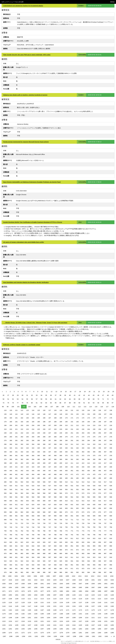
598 (111, 497)
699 (5, 520)
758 (111, 527)
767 (50, 531)
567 (50, 493)
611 (72, 501)
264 (33, 437)
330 (66, 448)
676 (100, 512)
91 (84, 403)
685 (39, 516)
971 (72, 569)
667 (50, 512)
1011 (80, 576)
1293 (43, 636)
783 (27, 535)
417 (105, 463)
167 (50, 418)
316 (100, 444)
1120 (87, 599)
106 (46, 407)
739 (5, 527)
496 (100, 478)
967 (50, 569)
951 (72, 565)
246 (44, 433)
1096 (48, 595)
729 (61, 523)
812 (77, 538)
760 (11, 531)
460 (11, 474)
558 (111, 489)
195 (94, 422)
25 (113, 392)
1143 (4, 606)
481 (16, 478)
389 (61, 459)
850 (66, 546)
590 (66, 497)
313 (83, 444)
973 (83, 569)
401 (16, 463)
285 (39, 440)
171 (72, 418)
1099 (68, 595)
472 (77, 474)
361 (16, 456)
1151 (55, 606)
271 (72, 437)
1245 (80, 625)
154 (89, 414)
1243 (68, 625)
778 (111, 531)
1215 (4, 621)
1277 (55, 633)
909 (61, 557)
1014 (99, 576)
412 (77, 463)
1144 (10, 606)
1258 (48, 629)
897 (105, 553)
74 (3, 403)
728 (55, 523)
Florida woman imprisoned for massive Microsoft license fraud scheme (26, 142)
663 (27, 512)
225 (39, 429)
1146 (23, 606)
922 (22, 561)
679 (5, 516)
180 (11, 422)
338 (111, 448)
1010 (73, 576)
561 (16, 493)
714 (89, 520)
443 (27, 471)
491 (72, 478)
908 (55, 557)
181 (16, 422)
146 (44, 414)
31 (27, 395)
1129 (29, 602)
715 (94, 520)
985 (39, 572)
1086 (99, 591)
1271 (17, 633)
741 (16, 527)
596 (100, 497)
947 (50, 565)
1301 (93, 636)
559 (5, 493)
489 (61, 478)
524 (33, 486)
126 (44, 410)
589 (61, 497)
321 (16, 448)
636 (100, 505)
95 (103, 403)
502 (22, 482)
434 (89, 467)
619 (5, 505)
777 (105, 531)
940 (11, 565)
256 (100, 433)
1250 (112, 625)
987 (50, 572)
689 (61, 516)
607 (50, 501)
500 (11, 482)
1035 (4, 584)
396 (100, 459)
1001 (16, 576)
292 (77, 440)
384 (33, 459)
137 (105, 410)
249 (61, 433)
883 (27, 553)
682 (22, 516)
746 (44, 527)
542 (22, 489)
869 (61, 550)
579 (5, 497)
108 (57, 407)
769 (61, 531)
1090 (10, 595)
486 (44, 478)
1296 (62, 636)
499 (5, 482)
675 (94, 512)
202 (22, 425)
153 (83, 414)
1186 (48, 614)
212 (77, 425)
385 (39, 459)
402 (22, 463)
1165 (29, 610)
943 (27, 565)
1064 (74, 587)
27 (8, 395)
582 (22, 497)
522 (22, 486)
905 (39, 557)
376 (100, 456)
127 (50, 410)
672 (77, 512)
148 (55, 414)
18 (80, 392)
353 (83, 452)
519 (5, 486)
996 (100, 572)
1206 (61, 618)
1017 (4, 580)
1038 (23, 584)
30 (22, 395)
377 (105, 456)
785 (39, 535)
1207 (68, 618)
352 (77, 452)
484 (33, 478)
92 (89, 403)
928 (55, 561)
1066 (87, 587)
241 (16, 433)
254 (89, 433)
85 (56, 403)
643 (27, 508)
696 (100, 516)
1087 (106, 591)
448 (55, 471)
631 (72, 505)
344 (33, 452)
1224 (61, 621)
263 (27, 437)
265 (39, 437)
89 (75, 403)
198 (111, 422)
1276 (48, 633)
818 (111, 538)
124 (33, 410)
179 (5, 422)
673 (83, 512)
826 (44, 542)
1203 (42, 618)
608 (55, 501)
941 (16, 565)
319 (5, 448)
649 (61, 508)
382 (22, 459)
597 (105, 497)
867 (50, 550)
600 (11, 501)
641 (16, 508)
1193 (93, 614)
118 (113, 407)
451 (72, 471)
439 (5, 471)
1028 (74, 580)
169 (61, 418)
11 (47, 392)
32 (32, 395)
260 (11, 437)
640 (11, 508)
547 (50, 489)
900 (11, 557)
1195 (106, 614)
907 (50, 557)
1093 (29, 595)
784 (33, 535)
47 (103, 395)
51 (8, 399)
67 (84, 399)
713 (83, 520)
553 (83, 489)
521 (16, 486)
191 (72, 422)
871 (72, 550)
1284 (99, 633)
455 (94, 471)
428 (55, 467)
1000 (10, 576)
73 (113, 399)
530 (66, 486)
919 (5, 561)
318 (111, 444)
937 (105, 561)
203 (27, 425)
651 (72, 508)
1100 (74, 595)
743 (27, 527)
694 (89, 516)
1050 (99, 584)
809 (61, 538)
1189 (68, 614)
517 (105, 482)
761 (16, 531)
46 (98, 395)
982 (22, 572)
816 (100, 538)
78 (22, 403)
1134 (61, 602)
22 (99, 392)
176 (100, 418)
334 (89, 448)
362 (22, 456)
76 (13, 403)
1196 (112, 614)
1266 (99, 629)
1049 (93, 584)
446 (44, 471)
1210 (87, 618)
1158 (99, 606)
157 (105, 414)
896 (100, 553)
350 (66, 452)
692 (77, 516)
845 (39, 546)
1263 (80, 629)
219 (5, 429)
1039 (29, 584)
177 (105, 418)
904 (33, 557)
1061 (55, 587)
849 (61, 546)
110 (68, 407)
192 (77, 422)
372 (77, 456)
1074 (23, 591)
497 (105, 478)
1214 (112, 618)
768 (55, 531)
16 (71, 392)
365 (39, 456)
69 (94, 399)
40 (70, 395)
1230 (99, 621)
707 (50, 520)
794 (89, 535)
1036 (10, 584)
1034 (112, 580)
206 (44, 425)
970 (66, 569)
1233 (4, 625)
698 (111, 516)
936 (100, 561)
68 (89, 399)
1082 (74, 591)
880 (11, 553)
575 (94, 493)
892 (77, 553)
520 (11, 486)
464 (33, 474)
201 (16, 425)
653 (83, 508)
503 (27, 482)
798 (111, 535)
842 (22, 546)
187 (50, 422)
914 (89, 557)
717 (105, 520)
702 (22, 520)
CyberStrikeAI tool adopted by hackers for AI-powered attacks (23, 6)
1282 (87, 633)
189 (61, 422)
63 (65, 399)
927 (50, 561)
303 (27, 444)
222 (22, 429)
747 (50, 527)
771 (72, 531)
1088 (112, 591)
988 (55, 572)
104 (35, 407)
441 (16, 471)
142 (22, 414)
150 (66, 414)
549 (61, 489)
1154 (74, 606)
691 (72, 516)
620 (11, 505)
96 (108, 403)
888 (55, 553)
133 (83, 410)
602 (22, 501)
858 (111, 546)
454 (89, 471)
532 (77, 486)
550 (66, 489)
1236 (23, 625)
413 (83, 463)
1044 (61, 584)
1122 (99, 599)
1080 (61, 591)
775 (94, 531)
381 (16, 459)
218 (111, 425)
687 (50, 516)
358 (111, 452)
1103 (93, 595)
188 (55, 422)
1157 (93, 606)
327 (50, 448)
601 (16, 501)
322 (22, 448)
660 (11, 512)
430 (66, 467)
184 (33, 422)
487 (50, 478)
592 (77, 497)
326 (44, 448)
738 (111, 523)
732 (77, 523)
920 (11, 561)
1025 (55, 580)
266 (44, 437)
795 (94, 535)
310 (66, 444)
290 (66, 440)
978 (111, 569)
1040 (36, 584)
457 (105, 471)
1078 (48, 591)
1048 (87, 584)
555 (94, 489)
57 (37, 399)
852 (77, 546)
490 (66, 478)
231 (72, 429)
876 (100, 550)
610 (66, 501)
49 (113, 395)
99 (8, 407)
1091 (17, 595)
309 (61, 444)
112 (79, 407)
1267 (106, 629)
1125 (4, 602)
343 (27, 452)
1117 (68, 599)
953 (83, 565)
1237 (29, 625)
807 (50, 538)
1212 (99, 618)
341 (16, 452)
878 (111, 550)
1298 (74, 636)
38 (60, 395)
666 (44, 512)
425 (39, 467)
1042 (48, 584)
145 (39, 414)
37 (56, 395)
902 (22, 557)
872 (77, 550)
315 (94, 444)
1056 (23, 587)
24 (108, 392)
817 (105, 538)
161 (16, 418)
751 (72, 527)
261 (16, 437)
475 (94, 474)
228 (55, 429)
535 (94, 486)
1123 (106, 599)
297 (105, 440)
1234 (10, 625)
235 (94, 429)
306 (44, 444)
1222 (48, 621)
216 (100, 425)
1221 (42, 621)
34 (41, 395)
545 (39, 489)
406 (44, 463)
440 (11, 471)
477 (105, 474)
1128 (23, 602)
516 (100, 482)
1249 (106, 625)
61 (56, 399)
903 (27, 557)
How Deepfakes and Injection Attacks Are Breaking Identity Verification (26, 282)
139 (5, 414)
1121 (93, 599)
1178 (112, 610)
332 (77, 448)
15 (66, 392)
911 (72, 557)
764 (33, 531)
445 (39, 471)
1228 (87, 621)
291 (72, 440)
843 (27, 546)
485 (39, 478)
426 (44, 467)
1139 (93, 602)
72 (108, 399)
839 (5, 546)
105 (41, 407)
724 (33, 523)
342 (22, 452)
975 (94, 569)
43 (84, 395)
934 (89, 561)
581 (16, 497)
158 (111, 414)
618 (111, 501)
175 (94, 418)
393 (83, 459)
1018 (10, 580)
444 (33, 471)
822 (22, 542)
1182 (23, 614)
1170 (61, 610)
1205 (55, 618)
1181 (17, 614)
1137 (80, 602)
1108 (10, 599)
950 (66, 565)
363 (27, 456)
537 (105, 486)
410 (66, 463)
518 (111, 482)
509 (61, 482)
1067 (93, 587)
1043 (55, 584)
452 (77, 471)
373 (83, 456)
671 (72, 512)
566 (44, 493)
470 (66, 474)
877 (105, 550)
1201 (29, 618)
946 (44, 565)
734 (89, 523)
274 (89, 437)
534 (89, 486)
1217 (17, 621)
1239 (42, 625)
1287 (4, 636)
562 (22, 493)
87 (65, 403)
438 (111, 467)
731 (72, 523)
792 (77, 535)
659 (5, 512)
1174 (87, 610)
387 (50, 459)
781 (16, 535)
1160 (112, 606)
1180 (10, 614)
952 (77, 565)
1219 (29, 621)
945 (39, 565)
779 (5, 535)
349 (61, 452)
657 (105, 508)
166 (44, 418)
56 (32, 399)
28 (13, 395)
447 (50, 471)
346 (44, 452)
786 (44, 535)
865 (39, 550)
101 (18, 407)
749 (61, 527)
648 (55, 508)
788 (55, 535)
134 (89, 410)
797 (105, 535)
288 (55, 440)
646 (44, 508)
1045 (68, 584)
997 (105, 572)
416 (100, 463)
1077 (42, 591)
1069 (106, 587)
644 (33, 508)
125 (39, 410)
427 (50, 467)
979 (5, 572)
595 (94, 497)
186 (44, 422)
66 (79, 399)
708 (55, 520)
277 (105, 437)
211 (72, 425)
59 (46, 399)
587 (50, 497)
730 (66, 523)
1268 (112, 629)
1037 (17, 584)
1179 (4, 614)
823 (27, 542)
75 (8, 403)
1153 (68, 606)
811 (72, 538)
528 (55, 486)
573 (83, 493)
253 (83, 433)
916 (100, 557)
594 (89, 497)
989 (61, 572)
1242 (61, 625)
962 (22, 569)
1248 (99, 625)
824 (33, 542)
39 (65, 395)
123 (27, 410)
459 (5, 474)
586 (44, 497)
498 (111, 478)
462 (22, 474)
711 (72, 520)
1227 (80, 621)
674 (89, 512)
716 (100, 520)
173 (83, 418)
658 (111, 508)
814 (89, 538)
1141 (106, 602)
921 (16, 561)
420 (11, 467)
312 (77, 444)
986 (44, 572)
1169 (55, 610)
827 (50, 542)
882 (22, 553)
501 (16, 482)
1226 (74, 621)
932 (77, 561)
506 (44, 482)
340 (11, 452)
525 (39, 486)
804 (33, 538)
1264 (87, 629)
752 (77, 527)
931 (72, 561)
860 (11, 550)
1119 (80, 599)
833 (83, 542)
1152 (61, 606)
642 (22, 508)
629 (61, 505)
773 (83, 531)
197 (105, 422)
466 (44, 474)
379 (5, 459)
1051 (106, 584)
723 (27, 523)
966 (44, 569)
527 (50, 486)
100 (13, 407)
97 (113, 403)
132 (77, 410)
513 (83, 482)
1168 (48, 610)
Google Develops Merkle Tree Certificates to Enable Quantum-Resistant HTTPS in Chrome (33, 222)
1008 (61, 576)
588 (55, 497)
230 (66, 429)
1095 (42, 595)
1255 (29, 629)
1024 (48, 580)
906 (44, 557)
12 (52, 392)
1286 (112, 633)
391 (72, 459)
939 (5, 565)
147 (50, 414)
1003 (29, 576)
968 (55, 569)
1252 (10, 629)
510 (66, 482)
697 (105, 516)
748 (55, 527)
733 (83, 523)
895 (94, 553)
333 (83, 448)
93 (94, 403)
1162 (10, 610)
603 (27, 501)
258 (111, 433)
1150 (48, 606)
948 (55, 565)
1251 (4, 629)
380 (11, 459)
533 (83, 486)
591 (72, 497)
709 (61, 520)
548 (55, 489)
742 (22, 527)
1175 (93, 610)
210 (66, 425)
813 (83, 538)
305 (39, 444)
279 (5, 440)
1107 (4, 599)
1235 (17, 625)
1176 (99, 610)
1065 (80, 587)
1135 (68, 602)
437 (105, 467)
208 (55, 425)
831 (72, 542)
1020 (23, 580)
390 (66, 459)
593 (83, 497)
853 (83, 546)
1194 (99, 614)
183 (27, 422)
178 (111, 418)
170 (66, 418)
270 (66, 437)
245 (39, 433)
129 (61, 410)
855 (94, 546)
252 (77, 433)
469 (61, 474)
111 (74, 407)
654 (89, 508)
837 (105, 542)
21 (94, 392)
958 (111, 565)
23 (104, 392)
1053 (4, 587)
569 (61, 493)
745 (39, 527)
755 (94, 527)
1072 (10, 591)
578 (111, 493)
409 (61, 463)
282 (22, 440)
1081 (68, 591)
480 (11, 478)
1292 (36, 636)
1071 (4, 591)
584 (33, 497)
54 (22, 399)
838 (111, 542)
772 (77, 531)
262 (22, 437)
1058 (36, 587)
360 (11, 456)
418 (111, 463)
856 (100, 546)
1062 (61, 587)
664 (33, 512)
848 (55, 546)
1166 (36, 610)
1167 (42, 610)
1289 (17, 636)
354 (89, 452)
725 (39, 523)
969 (61, 569)
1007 (54, 576)
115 (96, 407)
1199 (17, 618)
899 (5, 557)
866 (44, 550)
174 (89, 418)
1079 (55, 591)
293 (83, 440)
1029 (80, 580)
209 (61, 425)
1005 (42, 576)
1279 (68, 633)
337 (105, 448)
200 (11, 425)
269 (61, 437)
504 (33, 482)
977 (105, 569)
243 (27, 433)
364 (33, 456)
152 (77, 414)
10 (42, 392)
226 (44, 429)
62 (60, 399)
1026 (61, 580)
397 (105, 459)
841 (16, 546)
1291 (30, 636)
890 (66, 553)
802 (22, 538)
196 (100, 422)
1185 (42, 614)
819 (5, 542)
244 (33, 433)
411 (72, 463)
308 (55, 444)
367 (50, 456)
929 (61, 561)
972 (77, 569)
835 (94, 542)
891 (72, 553)
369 (61, 456)
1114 (48, 599)
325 (39, 448)
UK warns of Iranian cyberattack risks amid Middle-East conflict (23, 242)
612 (77, 501)
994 (89, 572)
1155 (80, 606)
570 (66, 493)
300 (11, 444)
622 (22, 505)
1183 (29, 614)
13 (56, 392)
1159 (106, 606)
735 (94, 523)
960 (11, 569)
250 (66, 433)
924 (33, 561)
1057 (29, 587)
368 (55, 456)
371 (72, 456)
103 (29, 407)
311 (72, 444)
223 (27, 429)
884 (33, 553)
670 (66, 512)
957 (105, 565)
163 (27, 418)
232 (77, 429)
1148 (36, 606)
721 (16, 523)
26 (3, 395)
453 (83, 471)
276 (100, 437)
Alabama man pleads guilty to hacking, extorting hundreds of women (25, 95)
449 (61, 471)
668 (55, 512)
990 (66, 572)
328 (55, 448)
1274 (36, 633)
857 (105, 546)
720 (11, 523)
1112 (36, 599)
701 (16, 520)
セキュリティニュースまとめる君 (13, 2)
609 (61, 501)
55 (27, 399)
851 (72, 546)
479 (5, 478)
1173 (80, 610)
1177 (106, 610)
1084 (87, 591)
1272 (23, 633)
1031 (93, 580)
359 (5, 456)
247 (50, 433)
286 (44, 440)
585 (39, 497)
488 (55, 478)
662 (22, 512)
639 (5, 508)
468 (55, 474)
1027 (68, 580)
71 (103, 399)
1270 (10, 633)
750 (66, 527)
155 (94, 414)
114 (91, 407)
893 (83, 553)
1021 (29, 580)
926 (44, 561)
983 (27, 572)
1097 (55, 595)
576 (100, 493)
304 (33, 444)
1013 (93, 576)
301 (16, 444)
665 (39, 512)
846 (44, 546)
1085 (93, 591)
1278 (61, 633)
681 (16, 516)
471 (72, 474)
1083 (80, 591)
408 (55, 463)
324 (33, 448)
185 (39, 422)
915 (94, 557)
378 (111, 456)
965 (39, 569)
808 (55, 538)
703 (27, 520)
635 (94, 505)
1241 (55, 625)
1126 (10, 602)
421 (16, 467)
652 (77, 508)
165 (39, 418)
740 (11, 527)
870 (66, 550)
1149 (42, 606)
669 (61, 512)
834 (89, 542)
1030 (87, 580)
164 (33, 418)
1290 (23, 636)
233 (83, 429)
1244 (74, 625)
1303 (106, 636)
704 (33, 520)
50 (3, 399)
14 (61, 392)
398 (111, 459)
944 (33, 565)
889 (61, 553)
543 (27, 489)
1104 (99, 595)
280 (11, 440)
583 (27, 497)
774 (89, 531)
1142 (112, 602)
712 (77, 520)
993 (83, 572)
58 (41, 399)
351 (72, 452)
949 (61, 565)
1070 (112, 587)
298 (111, 440)
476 (100, 474)
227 (50, 429)
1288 (11, 636)
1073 (17, 591)
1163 (17, 610)
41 (75, 395)
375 (94, 456)
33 (37, 395)
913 (83, 557)
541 (16, 489)
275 (94, 437)
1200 (23, 618)
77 (18, 403)
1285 (106, 633)
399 (5, 463)
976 (100, 569)
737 (105, 523)
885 (39, 553)
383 (27, 459)
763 (27, 531)
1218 (23, 621)
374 (89, 456)
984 (33, 572)
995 (94, 572)
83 (46, 403)
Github (112, 2)
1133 (55, 602)
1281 (80, 633)
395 (94, 459)
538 (111, 486)
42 (79, 395)
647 (50, 508)
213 (83, 425)
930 (66, 561)
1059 (42, 587)
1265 (93, 629)
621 (16, 505)
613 (83, 501)
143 (27, 414)
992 (77, 572)
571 (72, 493)
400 (11, 463)
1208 (74, 618)
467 (50, 474)
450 (66, 471)
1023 (42, 580)
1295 (55, 636)
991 (72, 572)
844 (33, 546)
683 (27, 516)
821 (16, 542)
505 (39, 482)
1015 (105, 576)
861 (16, 550)
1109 (17, 599)
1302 (100, 636)
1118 (74, 599)
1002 (23, 576)
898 (111, 553)
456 (100, 471)
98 (3, 407)
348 (55, 452)
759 (5, 531)
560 (11, 493)
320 (11, 448)
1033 (106, 580)
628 (55, 505)
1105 (106, 595)
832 (77, 542)
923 (27, 561)
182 (22, 422)
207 (50, 425)
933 (83, 561)
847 (50, 546)
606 (44, 501)
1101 (80, 595)
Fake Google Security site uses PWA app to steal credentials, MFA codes (27, 55)
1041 (42, 584)
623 (27, 505)
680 (11, 516)
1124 (112, 599)
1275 (42, 633)
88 (70, 403)
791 (72, 535)
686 (44, 516)
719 (5, 523)
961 (16, 569)
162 (22, 418)
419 (5, 467)
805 (39, 538)
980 (11, 572)
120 (11, 410)
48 (108, 395)
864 (33, 550)
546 (44, 489)
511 (72, 482)
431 (72, 467)
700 (11, 520)
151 (72, 414)
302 (22, 444)
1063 (68, 587)
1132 (48, 602)
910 (66, 557)
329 (61, 448)
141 (16, 414)
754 (89, 527)
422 (22, 467)
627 (50, 505)
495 (94, 478)
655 (94, 508)
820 (11, 542)
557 (105, 489)
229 (61, 429)
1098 (61, 595)
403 (27, 463)
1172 (74, 610)
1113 (42, 599)
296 (100, 440)
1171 (68, 610)
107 (52, 407)
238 (111, 429)
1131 (42, 602)
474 (89, 474)
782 (22, 535)
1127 (17, 602)
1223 (55, 621)
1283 (93, 633)
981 (16, 572)
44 (89, 395)
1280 (74, 633)
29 (18, 395)
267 (50, 437)
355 (94, 452)
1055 (17, 587)
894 (89, 553)
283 (27, 440)
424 (33, 467)
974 (89, 569)
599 (5, 501)
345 (39, 452)
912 (77, 557)
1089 (4, 595)
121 (16, 410)
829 (61, 542)
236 (100, 429)
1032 (99, 580)
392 (77, 459)
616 (100, 501)
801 (16, 538)
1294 (49, 636)
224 (33, 429)
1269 (4, 633)
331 (72, 448)
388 (55, 459)
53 (18, 399)
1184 (36, 614)
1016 (112, 576)
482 (22, 478)
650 (66, 508)
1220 (36, 621)
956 (100, 565)
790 (66, 535)
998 (111, 572)
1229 (93, 621)
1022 (36, 580)
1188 (61, 614)
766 (44, 531)
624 (33, 505)
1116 (61, 599)
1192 (87, 614)
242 (22, 433)
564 (33, 493)
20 (90, 392)
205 (39, 425)
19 (85, 392)
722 (22, 523)
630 (66, 505)
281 (16, 440)
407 (50, 463)
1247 (93, 625)
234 (89, 429)
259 (5, 437)
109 (63, 407)
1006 (48, 576)
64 (70, 399)
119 (5, 410)
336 (100, 448)
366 (44, 456)
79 (27, 403)
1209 (80, 618)
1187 (55, 614)
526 (44, 486)
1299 (81, 636)
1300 (87, 636)
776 (100, 531)
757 (105, 527)
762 (22, 531)
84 (51, 403)
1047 (80, 584)
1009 (67, 576)
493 (83, 478)
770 (66, 531)
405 (39, 463)
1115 (55, 599)
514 (89, 482)
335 (94, 448)
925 (39, 561)
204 (33, 425)
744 (33, 527)
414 (89, 463)
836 (100, 542)
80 (32, 403)
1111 (29, 599)
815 (94, 538)
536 (100, 486)
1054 (10, 587)
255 (94, 433)
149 (61, 414)
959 (5, 569)
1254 (23, 629)
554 (89, 489)
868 (55, 550)
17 (75, 392)
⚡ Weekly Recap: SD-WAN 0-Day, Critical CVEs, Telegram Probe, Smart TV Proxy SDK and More (35, 323)
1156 (87, 606)
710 (66, 520)
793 (83, 535)
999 (4, 576)
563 (27, 493)
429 (61, 467)
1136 (74, 602)
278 (111, 437)
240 (11, 433)
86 (60, 403)
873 (83, 550)
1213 (106, 618)
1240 (48, 625)
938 (111, 561)
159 (5, 418)
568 (55, 493)
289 (61, 440)
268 (55, 437)
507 (50, 482)
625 (39, 505)
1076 (36, 591)
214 (89, 425)
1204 (48, 618)
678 (111, 512)
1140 (99, 602)
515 (94, 482)
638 (111, 505)
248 (55, 433)
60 (51, 399)
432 (77, 467)
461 (16, 474)
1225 (68, 621)
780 (11, 535)
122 (22, 410)
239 (5, 433)
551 (72, 489)
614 (89, 501)
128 (55, 410)
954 (89, 565)
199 (5, 425)
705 (39, 520)
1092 (23, 595)
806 (44, 538)
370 (66, 456)
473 (83, 474)
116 (102, 407)
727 (50, 523)
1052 (112, 584)
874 (89, 550)
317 (105, 444)
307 (50, 444)
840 (11, 546)
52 (13, 399)
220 (11, 429)
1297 (68, 636)
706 (44, 520)
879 (5, 553)
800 (11, 538)
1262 (74, 629)
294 (89, 440)
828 (55, 542)
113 (85, 407)
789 (61, 535)
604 (33, 501)
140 (11, 414)
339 (5, 452)
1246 (87, 625)
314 (89, 444)
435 (94, 467)
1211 (93, 618)
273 (83, 437)
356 (100, 452)
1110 (23, 599)
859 (5, 550)
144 (33, 414)
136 (100, 410)
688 (55, 516)
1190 (74, 614)
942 (22, 565)
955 (94, 565)
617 (105, 501)
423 (27, 467)
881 (16, 553)
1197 (4, 618)
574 (89, 493)
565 (39, 493)
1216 (10, 621)
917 (105, 557)
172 (77, 418)
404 (33, 463)
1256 (36, 629)
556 (100, 489)
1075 (29, 591)
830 (66, 542)
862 (22, 550)
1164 (23, 610)
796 (100, 535)
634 (89, 505)
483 (27, 478)
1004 (35, 576)
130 (66, 410)
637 (105, 505)
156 (100, 414)
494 (89, 478)
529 (61, 486)
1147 (29, 606)
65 (75, 399)
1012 (86, 576)
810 (66, 538)
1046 (74, 584)
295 (94, 440)
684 (33, 516)
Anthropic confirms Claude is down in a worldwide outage (22, 345)
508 (55, 482)
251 (72, 433)
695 (94, 516)
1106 (112, 595)
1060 (48, 587)
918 (111, 557)
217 (105, 425)
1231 (106, 621)
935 (94, 561)
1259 (55, 629)
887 (50, 553)
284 (33, 440)
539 (5, 489)
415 (94, 463)
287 (50, 440)
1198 (10, 618)
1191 (80, 614)
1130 (36, 602)
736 (100, 523)
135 (94, 410)
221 (16, 429)
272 (77, 437)
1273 (29, 633)
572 (77, 493)
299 (5, 444)
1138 (87, 602)
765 (39, 531)
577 (105, 493)
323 (27, 448)
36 (51, 395)
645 (39, 508)
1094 (36, 595)
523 (27, 486)
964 (33, 569)
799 (5, 538)
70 (98, 399)
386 (44, 459)
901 (16, 557)
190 (66, 422)
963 (27, 569)
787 (50, 535)
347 (50, 452)
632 (77, 505)
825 (39, 542)
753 (83, 527)
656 (100, 508)
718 (111, 520)
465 (39, 474)
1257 (42, 629)
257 (105, 433)
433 (83, 467)
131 (72, 410)
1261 (68, 629)
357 (105, 452)
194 (89, 422)
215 (94, 425)
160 (11, 418)
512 (77, 482)
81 (37, 403)
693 (83, 516)
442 (22, 471)
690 (66, 516)
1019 (17, 580)
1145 (17, 606)
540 (11, 489)
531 (72, 486)
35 (46, 395)
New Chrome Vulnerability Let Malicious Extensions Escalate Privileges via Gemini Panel (32, 182)
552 (77, 489)
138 (111, 410)
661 (16, 512)
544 (33, 489)
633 (83, 505)
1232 (112, 621)
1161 (4, 610)
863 (27, 550)
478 (111, 474)
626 (44, 505)
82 (41, 403)
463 (27, 474)
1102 (87, 595)
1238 (36, 625)
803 (27, 538)
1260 (61, 629)
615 (94, 501)
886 (44, 553)
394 (89, 459)
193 (83, 422)
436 (100, 467)
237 (105, 429)
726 (44, 523)
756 (100, 527)
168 (55, 418)
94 (98, 403)
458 (111, 471)
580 (11, 497)
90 (79, 403)
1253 (17, 629)
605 (39, 501)
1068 (99, 587)
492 (77, 478)
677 (105, 512)
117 (107, 407)
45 (94, 395)
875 (94, 550)
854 (89, 546)
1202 (36, 618)
